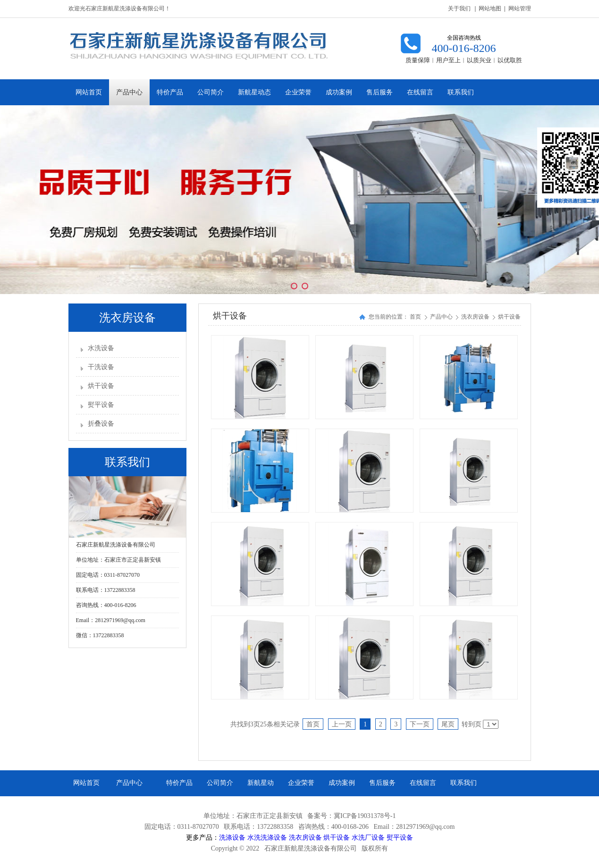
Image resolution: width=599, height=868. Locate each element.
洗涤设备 (232, 837)
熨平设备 (101, 405)
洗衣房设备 (476, 317)
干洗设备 (101, 367)
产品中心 (442, 317)
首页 (415, 317)
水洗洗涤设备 (267, 837)
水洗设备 (101, 348)
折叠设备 (101, 424)
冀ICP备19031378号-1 (365, 816)
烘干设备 (101, 386)
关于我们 (459, 8)
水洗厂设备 (368, 837)
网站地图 (490, 8)
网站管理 (520, 8)
